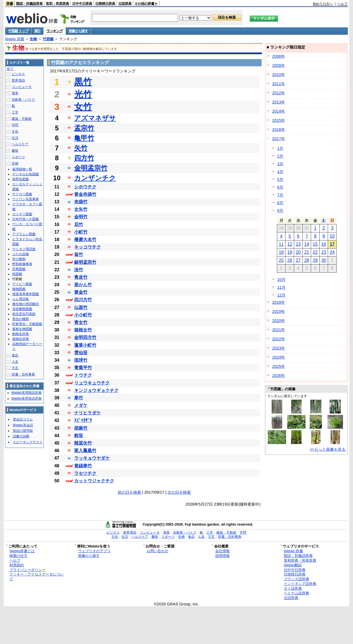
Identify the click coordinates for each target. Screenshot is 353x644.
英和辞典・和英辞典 (300, 560)
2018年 (279, 302)
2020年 (279, 321)
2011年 (279, 84)
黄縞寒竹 (83, 466)
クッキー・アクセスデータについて (37, 577)
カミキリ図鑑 (22, 214)
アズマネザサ (95, 118)
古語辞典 (125, 4)
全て (10, 69)
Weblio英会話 (23, 425)
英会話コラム (23, 419)
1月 (280, 148)
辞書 (10, 4)
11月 (281, 287)
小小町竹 (83, 315)
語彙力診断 (21, 436)
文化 (15, 131)
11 (281, 244)
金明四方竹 (85, 337)
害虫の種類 (21, 319)
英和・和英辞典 (57, 4)
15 (315, 244)
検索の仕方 (18, 556)
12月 (281, 295)
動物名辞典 (21, 334)
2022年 (279, 339)
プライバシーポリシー (27, 570)
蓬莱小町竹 (85, 345)
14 (307, 244)
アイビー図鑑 (22, 284)
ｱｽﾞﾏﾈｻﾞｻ (83, 420)
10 (332, 236)
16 (324, 244)
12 (290, 244)
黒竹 (83, 82)
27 (298, 260)
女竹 (83, 107)
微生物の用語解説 (26, 304)
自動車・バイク (23, 100)
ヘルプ (342, 4)
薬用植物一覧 (22, 169)
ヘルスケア (20, 144)
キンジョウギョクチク (96, 390)
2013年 (279, 102)
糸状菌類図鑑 (22, 309)
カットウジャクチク (94, 481)
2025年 (279, 366)
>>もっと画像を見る (328, 449)
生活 (15, 138)
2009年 (279, 65)
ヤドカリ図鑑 (22, 194)
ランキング (55, 31)
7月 (280, 195)
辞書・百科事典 (23, 374)
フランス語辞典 (296, 579)
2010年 (279, 75)
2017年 (279, 139)
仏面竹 (81, 307)
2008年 (279, 56)
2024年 (279, 357)
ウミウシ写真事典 (26, 199)
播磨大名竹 (85, 239)
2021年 (279, 330)
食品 (15, 355)
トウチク (83, 375)
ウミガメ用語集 (24, 249)
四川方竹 (83, 300)
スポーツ (18, 157)
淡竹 (79, 270)
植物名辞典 (21, 339)
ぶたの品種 (21, 254)
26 (290, 260)
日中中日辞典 (82, 4)
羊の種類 (19, 259)
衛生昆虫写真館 (24, 314)
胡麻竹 (81, 428)
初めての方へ (323, 4)
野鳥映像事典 (22, 264)
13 (298, 244)
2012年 (279, 93)
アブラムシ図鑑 (24, 234)
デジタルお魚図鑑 (26, 174)
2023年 (279, 348)
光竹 (83, 94)
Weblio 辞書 (15, 39)
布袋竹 (81, 202)
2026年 (279, 376)
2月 (280, 156)
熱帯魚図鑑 (21, 179)
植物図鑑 (19, 289)
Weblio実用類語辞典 (26, 393)
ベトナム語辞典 (296, 593)
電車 (15, 93)
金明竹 (81, 217)
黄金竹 (81, 292)
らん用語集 (21, 299)
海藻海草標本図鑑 (26, 294)
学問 (15, 125)
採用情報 (222, 556)
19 (290, 252)
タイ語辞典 (293, 588)
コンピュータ (22, 87)
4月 (280, 172)
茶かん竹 (83, 285)
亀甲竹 (84, 138)
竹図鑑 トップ (18, 31)
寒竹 (79, 398)
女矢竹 (81, 209)
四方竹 (84, 158)
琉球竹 (81, 360)
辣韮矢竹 (83, 443)
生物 (33, 39)
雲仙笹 (81, 353)
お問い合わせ (157, 551)
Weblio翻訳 (293, 565)
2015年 (279, 120)
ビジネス (18, 74)
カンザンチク (95, 178)
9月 (280, 211)
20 (298, 252)
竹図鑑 (48, 39)
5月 (280, 179)
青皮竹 (81, 277)
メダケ (81, 405)
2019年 (279, 311)
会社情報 (222, 551)
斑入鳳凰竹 (85, 451)
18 (281, 252)
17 (332, 244)
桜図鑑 (17, 274)
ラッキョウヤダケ (92, 458)
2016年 (279, 130)
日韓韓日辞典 (105, 4)
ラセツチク (85, 473)
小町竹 (81, 232)
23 (324, 252)
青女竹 (81, 322)
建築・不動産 (22, 119)
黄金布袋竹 (85, 194)
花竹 (79, 225)
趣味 (15, 151)
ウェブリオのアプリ (94, 551)
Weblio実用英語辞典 (26, 399)
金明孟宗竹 (91, 168)
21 (307, 252)
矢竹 (81, 148)
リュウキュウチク (92, 383)
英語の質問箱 (23, 431)
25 (281, 260)
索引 (37, 31)
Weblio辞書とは (22, 551)
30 (324, 260)
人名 (15, 362)
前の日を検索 (129, 492)
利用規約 (17, 565)
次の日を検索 (179, 492)
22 (315, 252)
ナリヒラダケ (87, 413)
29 (315, 260)
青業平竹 (83, 368)
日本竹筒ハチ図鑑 (26, 219)
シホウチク (85, 187)
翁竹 (79, 254)
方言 (15, 368)
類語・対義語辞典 (29, 4)
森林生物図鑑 (22, 329)
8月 (280, 203)
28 (307, 260)
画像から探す (78, 31)
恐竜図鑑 (19, 269)
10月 (281, 280)
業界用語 (18, 80)
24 (332, 252)
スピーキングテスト (28, 442)
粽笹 (79, 436)
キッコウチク (87, 247)
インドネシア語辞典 (300, 584)
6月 (280, 187)
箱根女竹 (83, 330)
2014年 (279, 111)
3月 (280, 164)
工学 (15, 112)
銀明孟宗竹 (85, 262)
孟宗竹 (84, 128)
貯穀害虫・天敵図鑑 (27, 324)
